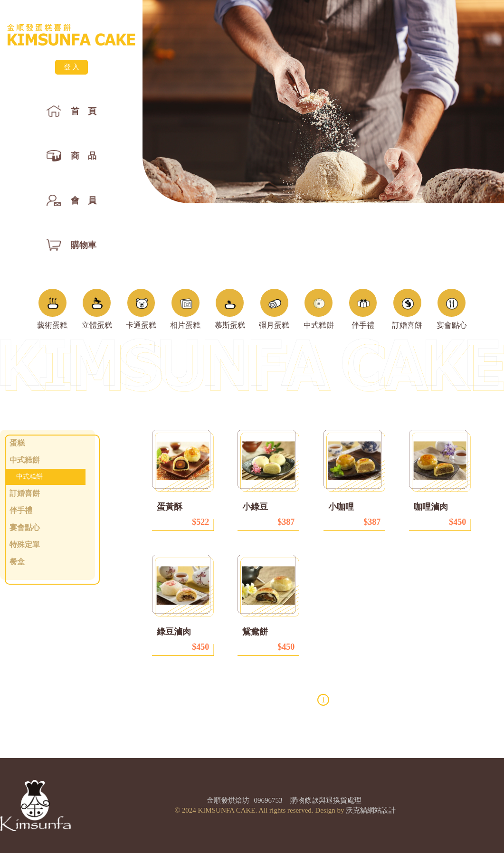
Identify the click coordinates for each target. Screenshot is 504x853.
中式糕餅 (29, 477)
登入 (72, 67)
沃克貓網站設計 (371, 810)
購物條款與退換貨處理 (326, 800)
